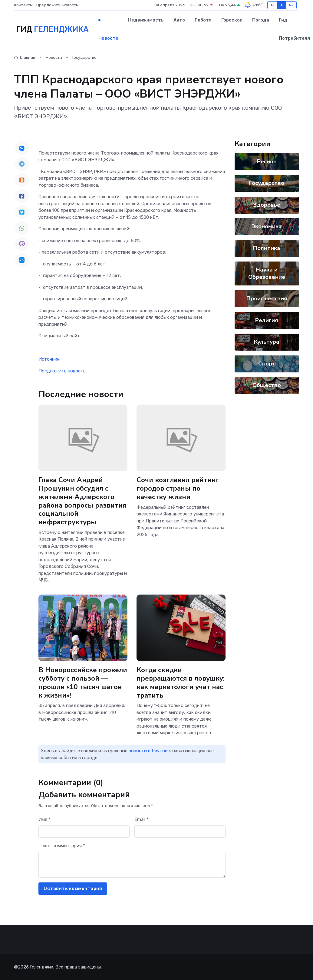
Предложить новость (57, 5)
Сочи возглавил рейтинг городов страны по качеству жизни (178, 489)
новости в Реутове (149, 751)
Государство (84, 57)
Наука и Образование (267, 273)
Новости (108, 38)
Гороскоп (232, 20)
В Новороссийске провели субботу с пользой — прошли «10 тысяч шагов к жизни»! (83, 683)
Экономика (267, 226)
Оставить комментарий (73, 888)
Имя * (44, 819)
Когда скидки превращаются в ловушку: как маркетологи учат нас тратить (181, 683)
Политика (267, 248)
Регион (267, 162)
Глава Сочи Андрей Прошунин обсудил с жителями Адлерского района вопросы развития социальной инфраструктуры (82, 501)
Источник (49, 359)
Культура (267, 342)
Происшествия (267, 298)
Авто (179, 20)
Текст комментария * (62, 846)
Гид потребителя (294, 29)
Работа (203, 20)
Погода (261, 20)
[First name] (84, 832)
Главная (25, 57)
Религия (267, 320)
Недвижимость (146, 20)
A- (273, 5)
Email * (142, 819)
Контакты (23, 5)
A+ (291, 5)
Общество (267, 385)
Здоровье (267, 205)
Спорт (267, 364)
